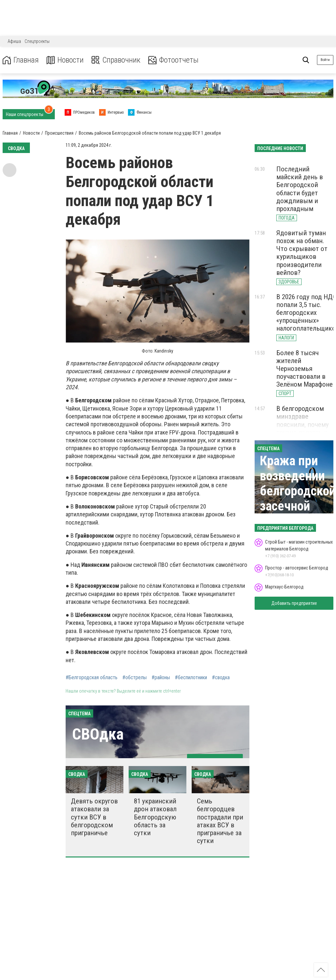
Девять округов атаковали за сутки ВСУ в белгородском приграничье (94, 817)
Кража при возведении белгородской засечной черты (298, 491)
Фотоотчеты (173, 60)
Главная (21, 60)
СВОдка (98, 734)
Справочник (116, 60)
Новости (65, 60)
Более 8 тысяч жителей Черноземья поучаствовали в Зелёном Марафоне (304, 369)
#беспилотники (191, 678)
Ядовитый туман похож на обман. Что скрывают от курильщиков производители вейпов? (302, 253)
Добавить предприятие (294, 603)
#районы (161, 678)
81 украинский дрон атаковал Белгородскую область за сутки (155, 817)
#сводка (221, 678)
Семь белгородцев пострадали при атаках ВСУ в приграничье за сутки (220, 821)
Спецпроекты (37, 41)
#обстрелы (135, 678)
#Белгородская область (92, 678)
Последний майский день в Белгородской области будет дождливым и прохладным (300, 189)
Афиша (14, 41)
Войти (325, 60)
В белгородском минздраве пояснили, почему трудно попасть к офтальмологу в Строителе (303, 428)
